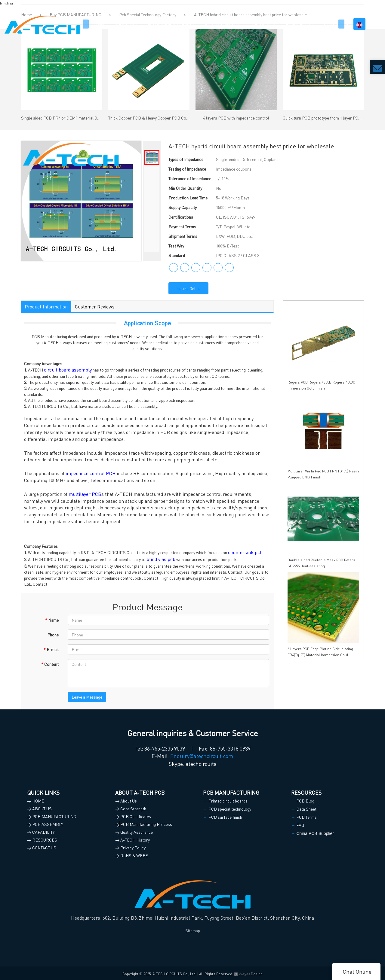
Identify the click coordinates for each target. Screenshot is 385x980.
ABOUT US (124, 24)
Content (50, 664)
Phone (53, 635)
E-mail (51, 649)
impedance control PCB (91, 473)
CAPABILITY (261, 24)
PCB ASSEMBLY (220, 24)
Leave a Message (87, 697)
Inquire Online (188, 288)
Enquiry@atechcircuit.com (202, 756)
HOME (99, 24)
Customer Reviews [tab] (95, 306)
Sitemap (193, 930)
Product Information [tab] (46, 306)
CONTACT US (336, 24)
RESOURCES (298, 24)
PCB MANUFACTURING (169, 24)
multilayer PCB (85, 494)
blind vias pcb (161, 559)
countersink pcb (245, 552)
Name (52, 620)
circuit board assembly (68, 370)
